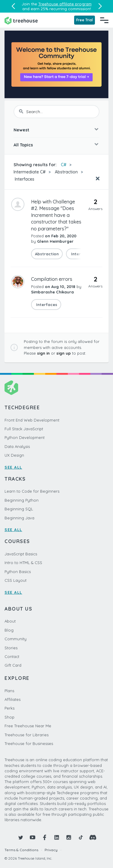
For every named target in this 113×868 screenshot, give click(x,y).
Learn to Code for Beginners (32, 491)
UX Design (14, 455)
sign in (43, 353)
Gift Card (13, 665)
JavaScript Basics (21, 554)
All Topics (23, 145)
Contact (12, 656)
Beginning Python (22, 500)
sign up (64, 353)
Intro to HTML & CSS (23, 563)
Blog (9, 630)
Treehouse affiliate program (65, 4)
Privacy (51, 850)
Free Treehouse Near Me (28, 726)
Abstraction (66, 172)
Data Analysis (17, 446)
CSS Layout (16, 580)
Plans (9, 691)
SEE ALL (13, 467)
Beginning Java (19, 518)
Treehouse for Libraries (27, 735)
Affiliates (13, 699)
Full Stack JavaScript (24, 429)
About (10, 621)
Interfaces (24, 179)
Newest (21, 130)
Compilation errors (52, 279)
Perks (9, 708)
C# (64, 165)
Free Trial (85, 20)
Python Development (25, 437)
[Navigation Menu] (104, 20)
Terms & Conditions (21, 850)
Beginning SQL (19, 509)
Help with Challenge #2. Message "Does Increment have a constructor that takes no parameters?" (56, 215)
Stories (11, 648)
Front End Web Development (32, 420)
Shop (9, 717)
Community (16, 639)
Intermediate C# (30, 172)
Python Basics (18, 572)
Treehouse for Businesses (29, 743)
